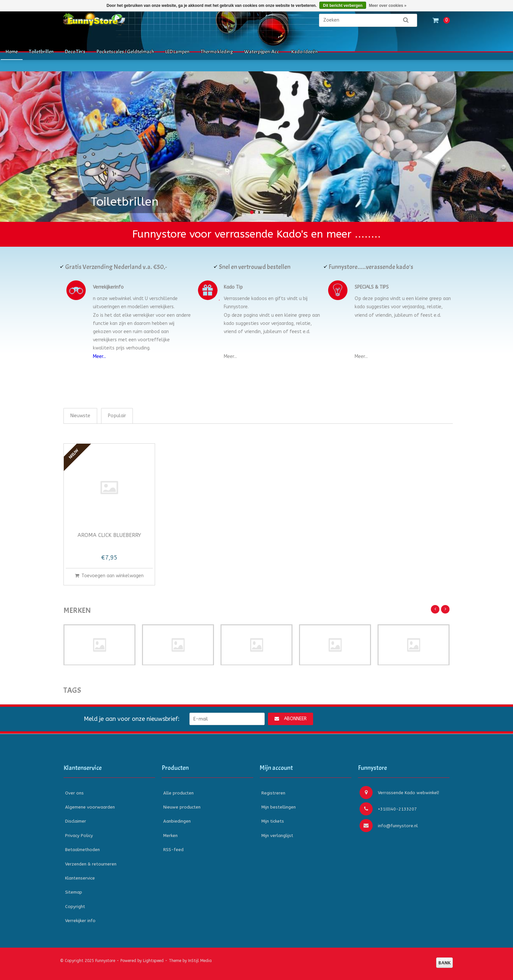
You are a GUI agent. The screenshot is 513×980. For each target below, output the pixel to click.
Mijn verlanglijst (277, 836)
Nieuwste (80, 416)
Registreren (273, 793)
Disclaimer (76, 821)
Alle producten (178, 793)
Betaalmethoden (82, 850)
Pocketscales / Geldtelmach (125, 52)
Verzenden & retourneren (91, 864)
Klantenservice (80, 878)
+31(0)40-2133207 (388, 809)
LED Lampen (177, 52)
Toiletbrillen (41, 52)
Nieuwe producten (182, 807)
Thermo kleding (217, 52)
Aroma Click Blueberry (109, 535)
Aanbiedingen (177, 821)
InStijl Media (200, 961)
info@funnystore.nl (389, 826)
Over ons (74, 793)
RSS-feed (173, 850)
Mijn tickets (273, 821)
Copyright (75, 907)
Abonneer (291, 719)
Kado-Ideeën (304, 52)
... (235, 356)
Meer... (99, 356)
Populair (117, 416)
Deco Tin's (75, 52)
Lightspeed (153, 961)
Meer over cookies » (388, 6)
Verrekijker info (80, 921)
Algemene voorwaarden (90, 807)
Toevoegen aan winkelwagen (109, 576)
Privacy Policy (79, 836)
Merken (170, 836)
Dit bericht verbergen (343, 6)
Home (12, 52)
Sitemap (74, 892)
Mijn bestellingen (279, 807)
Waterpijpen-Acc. (262, 52)
